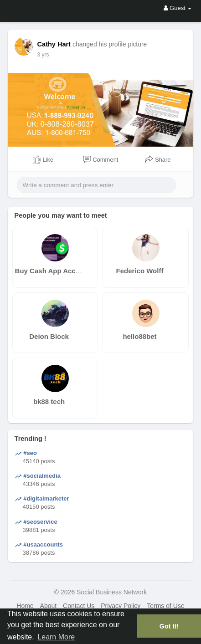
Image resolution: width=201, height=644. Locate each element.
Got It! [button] (169, 626)
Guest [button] (178, 8)
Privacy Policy (121, 606)
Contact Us (79, 606)
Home (25, 606)
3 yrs (43, 55)
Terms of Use (165, 606)
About (49, 606)
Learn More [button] (56, 637)
